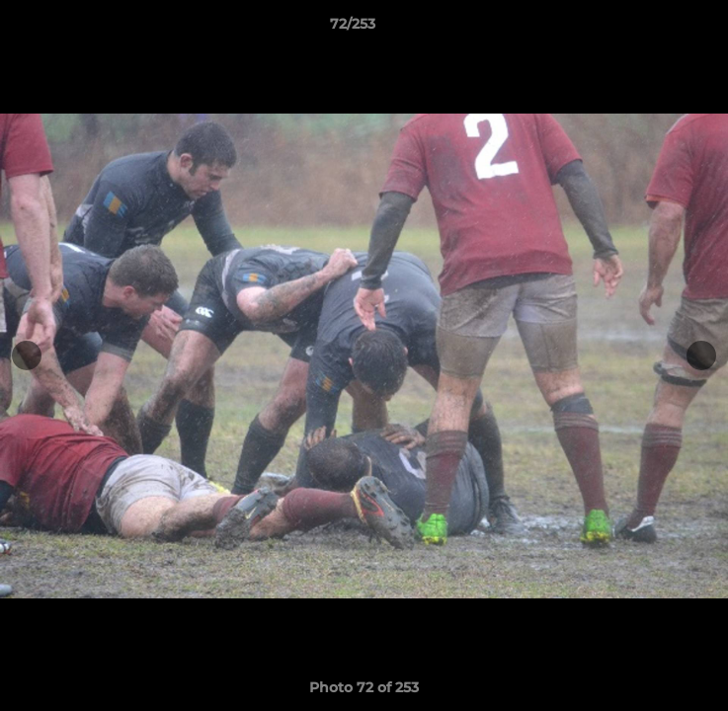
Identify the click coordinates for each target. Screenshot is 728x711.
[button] (657, 29)
